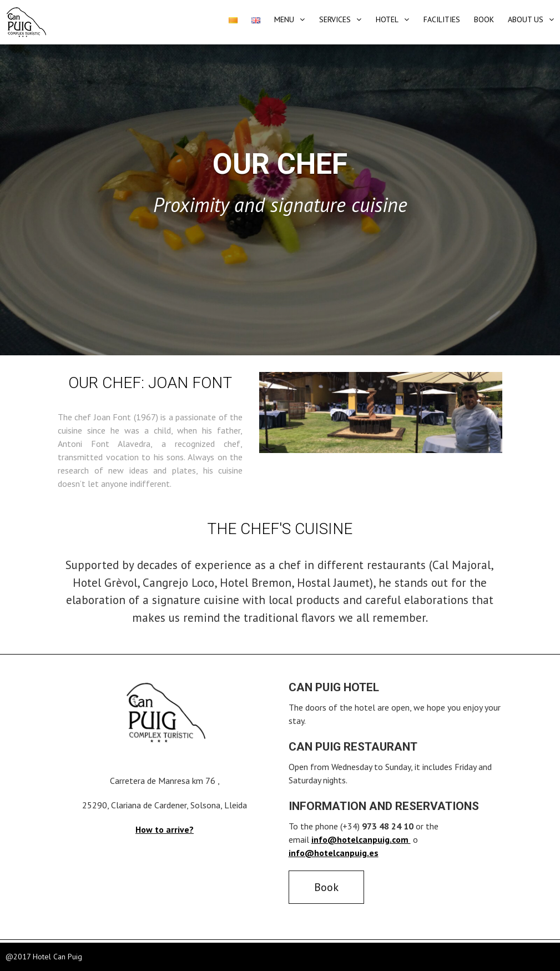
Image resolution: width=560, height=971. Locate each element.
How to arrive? (165, 829)
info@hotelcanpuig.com (361, 839)
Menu (284, 19)
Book (484, 19)
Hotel (387, 19)
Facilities (442, 19)
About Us (526, 19)
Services (335, 19)
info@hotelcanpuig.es (334, 853)
